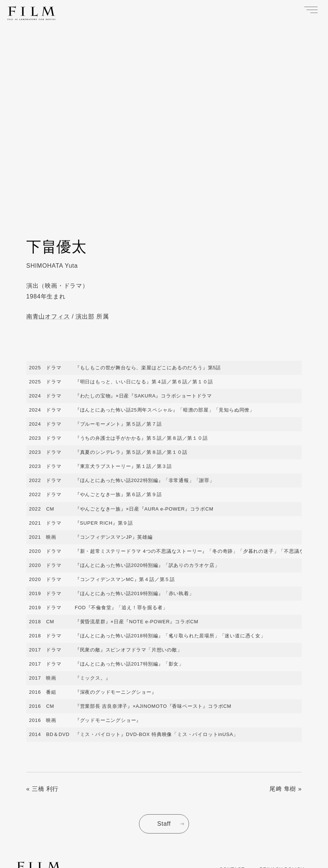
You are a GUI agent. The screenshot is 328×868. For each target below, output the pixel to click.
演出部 (85, 316)
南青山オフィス (48, 316)
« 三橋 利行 (42, 789)
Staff (164, 824)
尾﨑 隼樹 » (286, 789)
